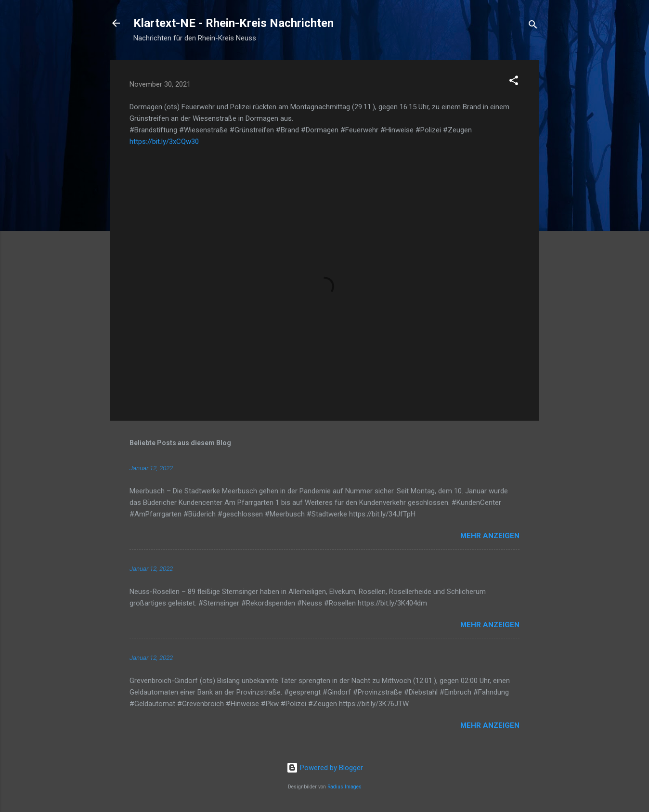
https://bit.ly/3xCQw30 (164, 142)
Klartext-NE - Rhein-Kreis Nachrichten (234, 23)
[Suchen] (533, 26)
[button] (514, 82)
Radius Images (344, 787)
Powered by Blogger (325, 768)
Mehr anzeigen (490, 536)
